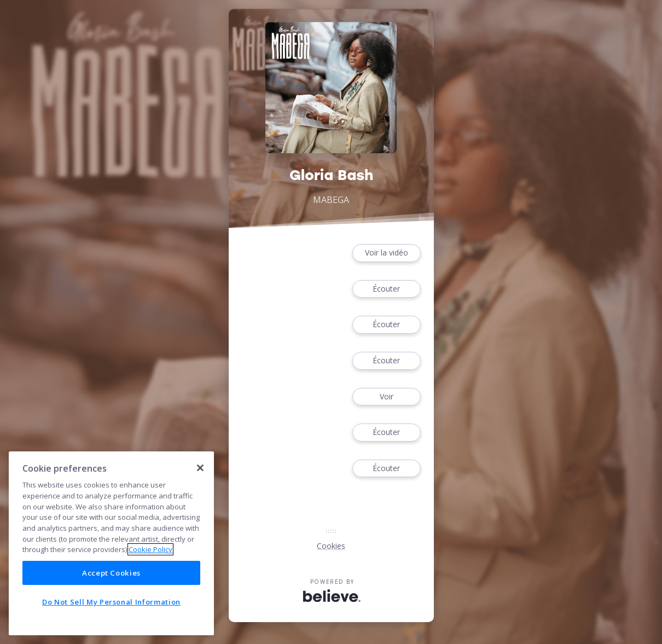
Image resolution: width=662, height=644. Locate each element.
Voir (386, 397)
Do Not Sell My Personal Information (111, 602)
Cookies (331, 546)
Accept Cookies (111, 573)
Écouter (386, 289)
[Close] (200, 468)
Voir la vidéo (386, 253)
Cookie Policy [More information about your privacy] (150, 549)
